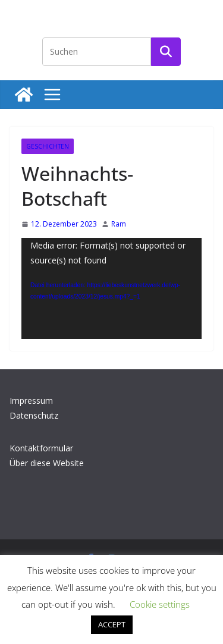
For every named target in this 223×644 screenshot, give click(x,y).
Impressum (31, 400)
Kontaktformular (41, 448)
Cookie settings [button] (160, 604)
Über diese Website (47, 463)
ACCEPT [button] (112, 624)
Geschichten (48, 146)
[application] (111, 288)
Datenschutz (34, 415)
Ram (119, 224)
